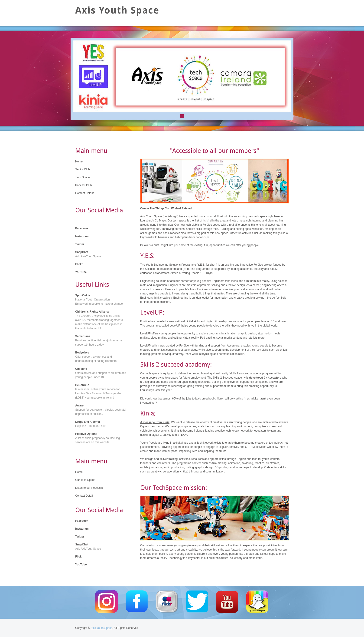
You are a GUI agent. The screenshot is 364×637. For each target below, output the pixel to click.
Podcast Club (83, 185)
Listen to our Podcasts (89, 488)
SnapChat (82, 252)
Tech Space (83, 177)
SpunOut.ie (83, 295)
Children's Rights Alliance (92, 312)
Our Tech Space (85, 480)
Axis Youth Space (101, 628)
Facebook (82, 228)
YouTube (81, 272)
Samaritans (83, 336)
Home (79, 162)
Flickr (79, 264)
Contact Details (85, 193)
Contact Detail (84, 496)
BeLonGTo (82, 385)
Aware (79, 406)
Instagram (82, 236)
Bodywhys (82, 353)
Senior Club (83, 169)
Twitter (80, 244)
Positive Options (86, 434)
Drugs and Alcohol (88, 422)
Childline (81, 369)
